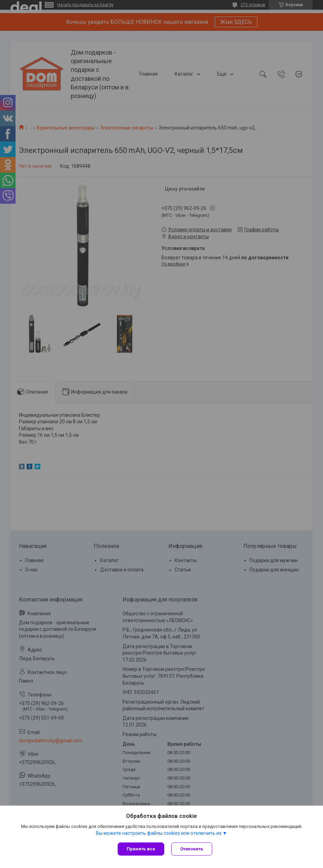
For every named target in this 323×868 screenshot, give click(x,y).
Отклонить (192, 849)
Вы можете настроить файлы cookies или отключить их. (159, 833)
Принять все (141, 849)
